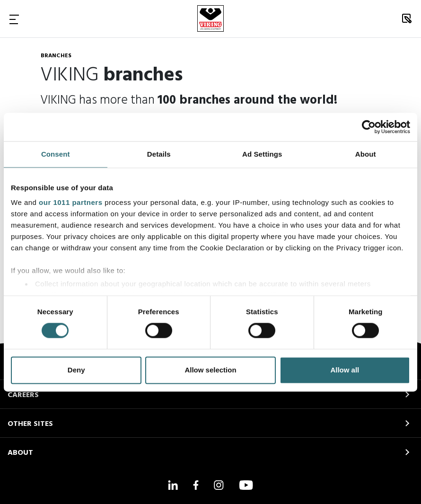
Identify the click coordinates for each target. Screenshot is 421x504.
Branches (56, 56)
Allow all (345, 370)
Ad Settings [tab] (262, 154)
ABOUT (20, 453)
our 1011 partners (70, 202)
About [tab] (366, 154)
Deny (76, 370)
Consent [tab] (56, 154)
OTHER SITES (30, 424)
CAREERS (23, 395)
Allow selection (210, 370)
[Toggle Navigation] (14, 19)
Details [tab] (159, 154)
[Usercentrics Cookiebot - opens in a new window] (369, 127)
